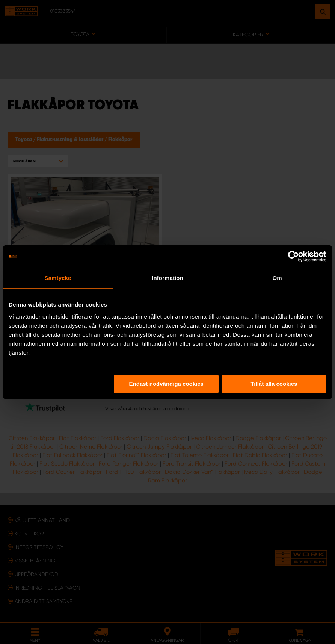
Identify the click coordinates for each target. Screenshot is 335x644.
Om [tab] (277, 278)
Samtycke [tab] (58, 278)
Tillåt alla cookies (274, 384)
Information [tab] (167, 278)
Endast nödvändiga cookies (166, 384)
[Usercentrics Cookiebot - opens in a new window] (294, 256)
